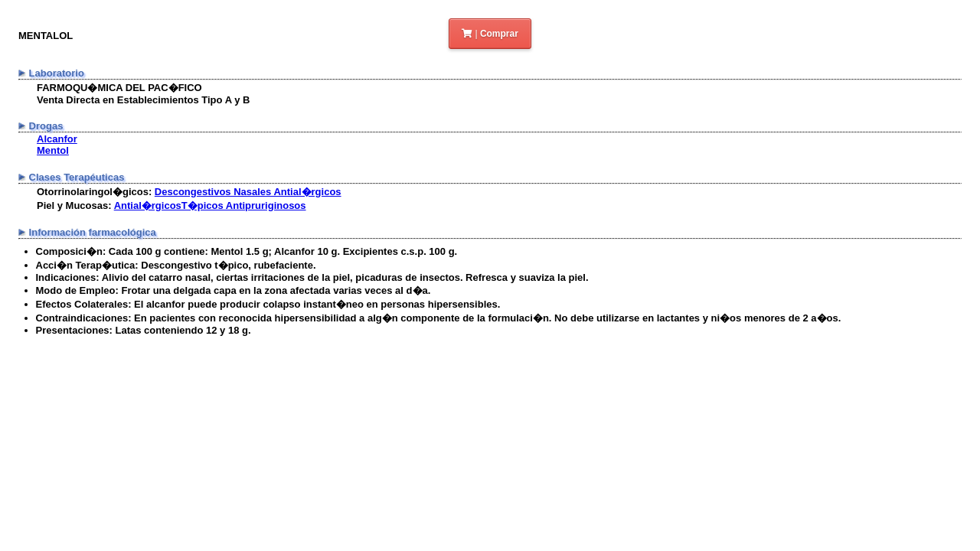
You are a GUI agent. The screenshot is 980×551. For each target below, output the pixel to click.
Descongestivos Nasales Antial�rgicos (248, 192)
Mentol (53, 150)
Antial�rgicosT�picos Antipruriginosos (210, 205)
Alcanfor (57, 139)
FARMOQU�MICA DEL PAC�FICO (119, 88)
